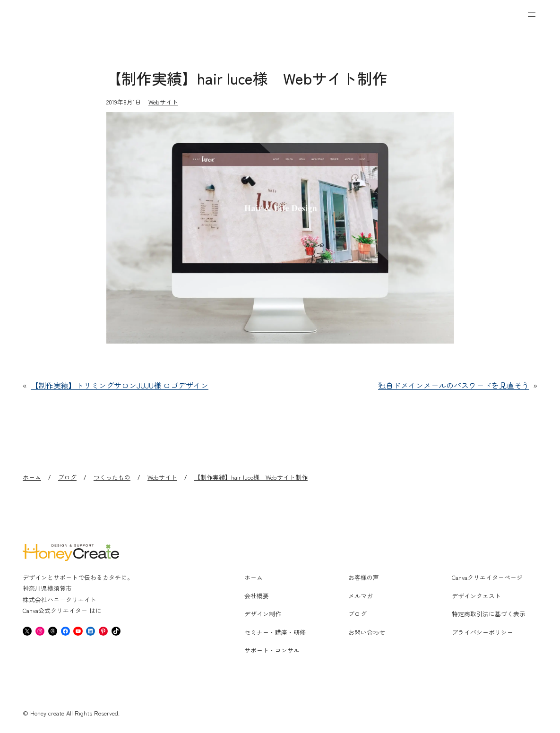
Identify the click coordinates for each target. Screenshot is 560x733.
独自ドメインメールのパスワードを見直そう (454, 385)
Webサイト (163, 102)
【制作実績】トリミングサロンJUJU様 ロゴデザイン (120, 385)
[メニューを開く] (532, 15)
